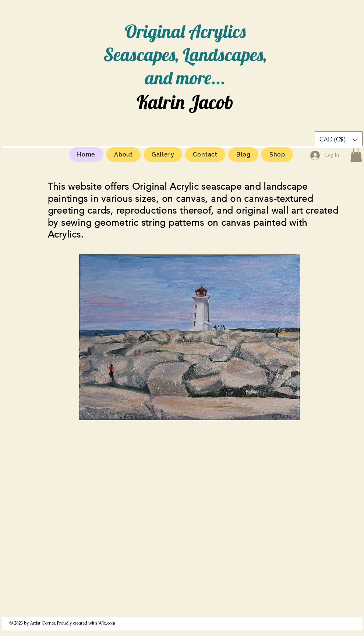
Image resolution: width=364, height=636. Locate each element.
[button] (356, 154)
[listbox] (339, 140)
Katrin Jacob (185, 102)
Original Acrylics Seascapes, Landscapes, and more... (185, 54)
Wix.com (107, 623)
